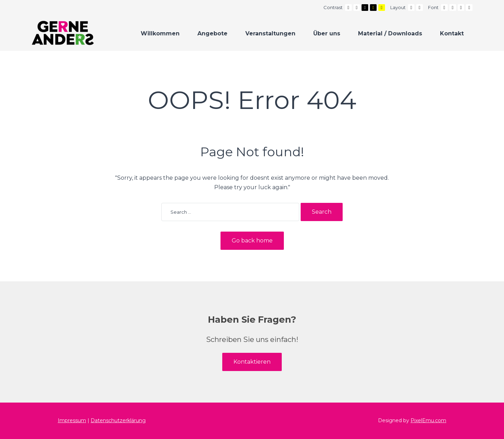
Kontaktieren (252, 362)
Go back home (252, 241)
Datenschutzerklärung (118, 420)
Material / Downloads (390, 33)
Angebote (212, 33)
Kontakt (452, 33)
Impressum (72, 420)
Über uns (327, 33)
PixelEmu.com (428, 420)
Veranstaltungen (270, 33)
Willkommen (160, 33)
